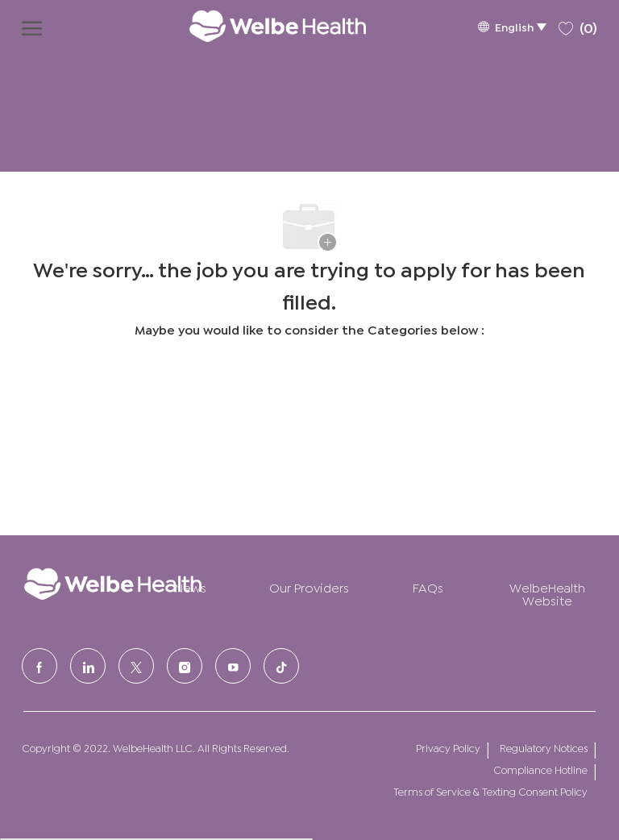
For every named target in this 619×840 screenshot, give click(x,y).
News (191, 586)
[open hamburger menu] (32, 26)
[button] (512, 26)
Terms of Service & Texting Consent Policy (490, 791)
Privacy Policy (448, 748)
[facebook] (39, 666)
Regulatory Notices (544, 748)
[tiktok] (281, 666)
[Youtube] (233, 666)
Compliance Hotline (540, 769)
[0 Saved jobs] (578, 25)
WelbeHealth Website (547, 593)
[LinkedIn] (88, 666)
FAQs (428, 586)
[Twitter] (136, 666)
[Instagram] (185, 666)
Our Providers (309, 586)
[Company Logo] (261, 26)
